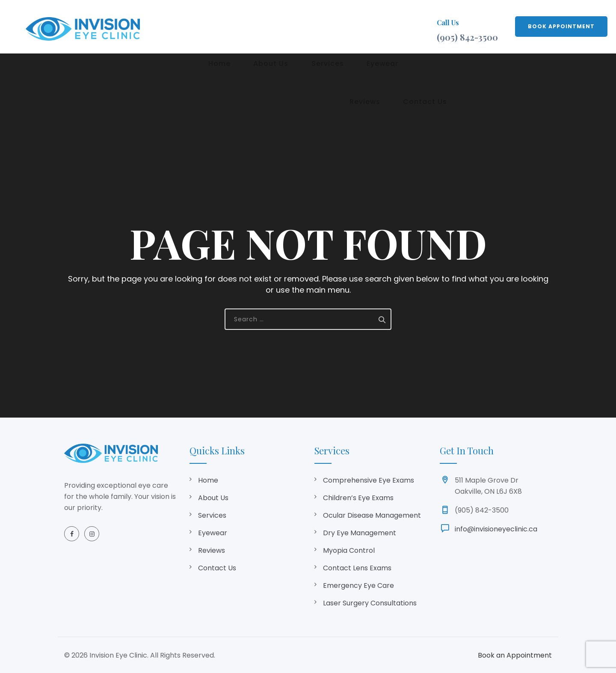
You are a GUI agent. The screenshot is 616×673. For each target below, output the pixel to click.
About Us (252, 26)
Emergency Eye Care (358, 586)
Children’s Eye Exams (358, 498)
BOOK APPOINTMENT (561, 26)
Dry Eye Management (360, 533)
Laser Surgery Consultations (370, 603)
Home (209, 26)
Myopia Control (349, 550)
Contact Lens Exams (357, 568)
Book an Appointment (515, 655)
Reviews (393, 26)
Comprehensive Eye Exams (369, 480)
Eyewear (347, 26)
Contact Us (217, 568)
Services (301, 26)
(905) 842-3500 (467, 37)
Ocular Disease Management (372, 515)
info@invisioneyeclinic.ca (496, 529)
